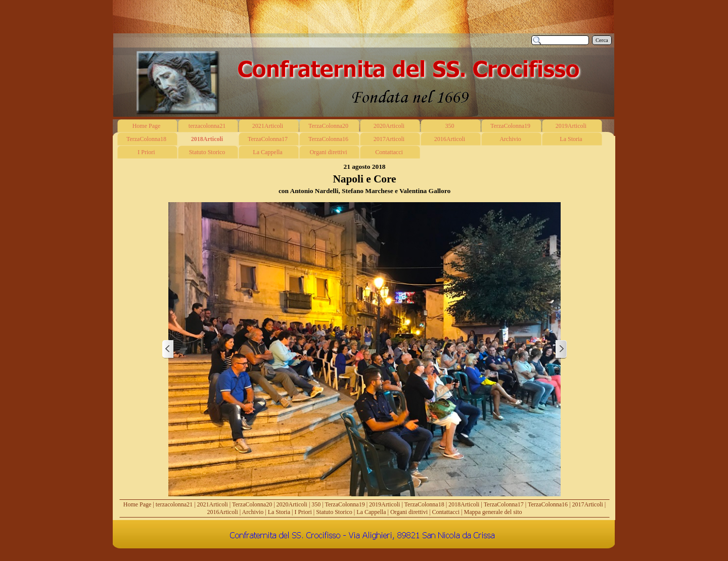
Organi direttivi (409, 512)
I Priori (303, 512)
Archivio (253, 512)
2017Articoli (588, 504)
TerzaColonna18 (424, 504)
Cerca (602, 40)
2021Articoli (213, 504)
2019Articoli (384, 504)
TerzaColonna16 (548, 504)
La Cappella (371, 512)
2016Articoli (223, 512)
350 (316, 504)
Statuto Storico (334, 512)
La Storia (279, 512)
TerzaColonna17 (504, 504)
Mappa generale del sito (493, 512)
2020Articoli (292, 504)
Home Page (138, 504)
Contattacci (446, 512)
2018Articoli (464, 504)
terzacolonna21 (174, 504)
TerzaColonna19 (345, 504)
